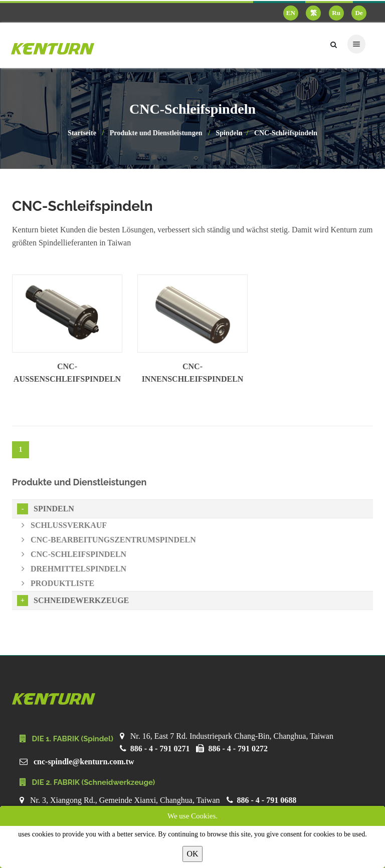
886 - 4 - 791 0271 (160, 749)
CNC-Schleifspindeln (286, 133)
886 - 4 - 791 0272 (238, 749)
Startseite (82, 133)
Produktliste (58, 583)
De (359, 13)
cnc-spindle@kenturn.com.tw (84, 762)
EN (291, 13)
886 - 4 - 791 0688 (267, 800)
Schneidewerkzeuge (73, 601)
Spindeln (229, 133)
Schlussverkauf (64, 525)
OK (192, 854)
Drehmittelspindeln (74, 569)
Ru (336, 13)
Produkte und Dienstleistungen (156, 133)
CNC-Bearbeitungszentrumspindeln (109, 540)
